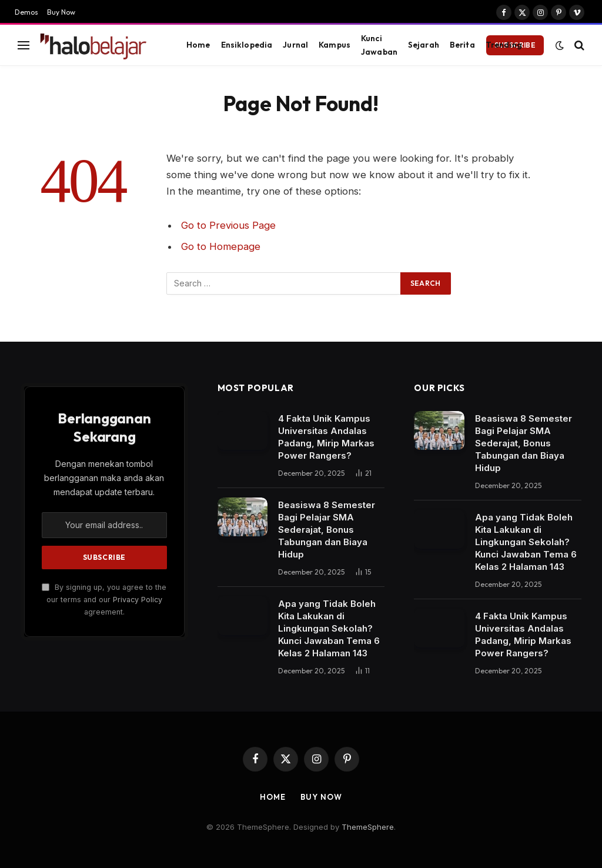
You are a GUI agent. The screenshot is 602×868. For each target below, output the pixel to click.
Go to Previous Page (228, 225)
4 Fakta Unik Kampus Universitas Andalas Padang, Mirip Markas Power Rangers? (326, 437)
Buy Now (61, 12)
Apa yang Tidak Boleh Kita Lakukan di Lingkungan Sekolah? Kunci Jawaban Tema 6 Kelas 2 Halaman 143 (329, 628)
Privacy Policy (138, 600)
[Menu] (24, 45)
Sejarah (424, 45)
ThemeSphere (368, 827)
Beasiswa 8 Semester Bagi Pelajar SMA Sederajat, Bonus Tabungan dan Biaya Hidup (327, 530)
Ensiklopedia (247, 45)
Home (198, 45)
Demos (26, 12)
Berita (462, 45)
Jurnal (295, 45)
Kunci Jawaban (379, 45)
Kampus (335, 45)
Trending (504, 45)
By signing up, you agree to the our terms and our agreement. (104, 600)
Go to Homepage (221, 246)
